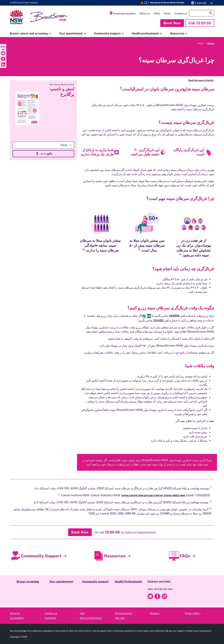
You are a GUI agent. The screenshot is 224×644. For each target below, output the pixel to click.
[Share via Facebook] (3, 59)
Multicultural (68, 85)
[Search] (202, 13)
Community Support (41, 556)
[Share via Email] (3, 53)
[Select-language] (43, 145)
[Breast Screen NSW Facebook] (157, 596)
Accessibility (17, 618)
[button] (201, 3)
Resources (179, 34)
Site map (120, 618)
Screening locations (122, 13)
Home (211, 43)
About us (145, 13)
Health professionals (147, 34)
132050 (174, 316)
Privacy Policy (193, 613)
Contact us (181, 13)
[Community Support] (65, 556)
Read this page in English (201, 80)
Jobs (82, 613)
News (167, 13)
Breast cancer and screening (31, 34)
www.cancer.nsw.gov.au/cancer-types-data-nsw (153, 495)
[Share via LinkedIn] (3, 64)
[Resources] (129, 556)
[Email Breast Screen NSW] (150, 596)
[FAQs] (194, 556)
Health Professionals (128, 582)
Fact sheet (55, 85)
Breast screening (28, 582)
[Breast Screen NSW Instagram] (164, 596)
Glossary (155, 613)
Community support (109, 34)
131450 (158, 320)
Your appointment (73, 34)
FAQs (157, 13)
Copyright (50, 618)
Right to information (91, 618)
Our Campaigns (123, 613)
